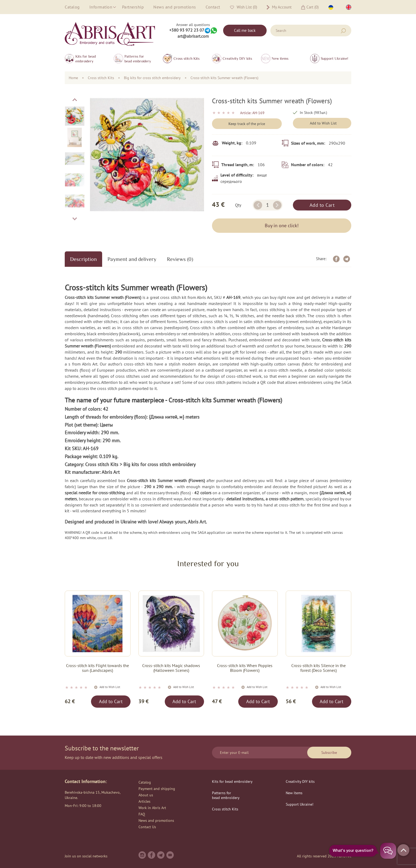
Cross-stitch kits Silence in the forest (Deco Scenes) (318, 668)
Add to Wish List (323, 123)
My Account (279, 7)
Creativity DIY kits (237, 58)
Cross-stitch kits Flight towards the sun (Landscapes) (97, 668)
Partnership (133, 7)
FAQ (142, 814)
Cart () (310, 7)
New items (280, 58)
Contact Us (147, 827)
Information (101, 7)
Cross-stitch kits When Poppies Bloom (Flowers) (245, 668)
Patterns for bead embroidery (138, 59)
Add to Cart (322, 205)
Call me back (245, 30)
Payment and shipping (157, 789)
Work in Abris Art (152, 808)
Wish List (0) (243, 7)
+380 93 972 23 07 (187, 30)
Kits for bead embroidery (86, 59)
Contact (213, 7)
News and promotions (175, 7)
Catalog (72, 7)
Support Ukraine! (334, 58)
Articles (144, 801)
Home (73, 78)
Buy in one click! (282, 225)
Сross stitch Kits (187, 58)
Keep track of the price (247, 124)
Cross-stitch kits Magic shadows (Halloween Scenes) (171, 668)
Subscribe (329, 753)
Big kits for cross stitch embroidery (152, 78)
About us (146, 795)
